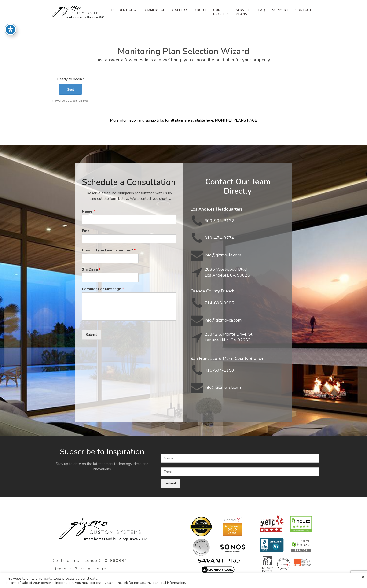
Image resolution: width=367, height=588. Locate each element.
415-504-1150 (219, 370)
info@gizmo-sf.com (223, 387)
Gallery (180, 10)
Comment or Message (103, 289)
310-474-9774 (219, 238)
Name (88, 212)
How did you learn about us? (109, 250)
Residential (122, 10)
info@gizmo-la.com (223, 255)
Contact (303, 10)
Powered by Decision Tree (70, 101)
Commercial (154, 10)
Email (88, 231)
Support (280, 10)
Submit (91, 335)
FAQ (262, 10)
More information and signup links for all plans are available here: (183, 120)
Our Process (221, 12)
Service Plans (243, 12)
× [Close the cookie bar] (363, 577)
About (200, 10)
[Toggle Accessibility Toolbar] (11, 19)
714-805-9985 (219, 303)
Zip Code (91, 270)
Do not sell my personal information (157, 583)
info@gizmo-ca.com (223, 320)
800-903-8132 (219, 221)
